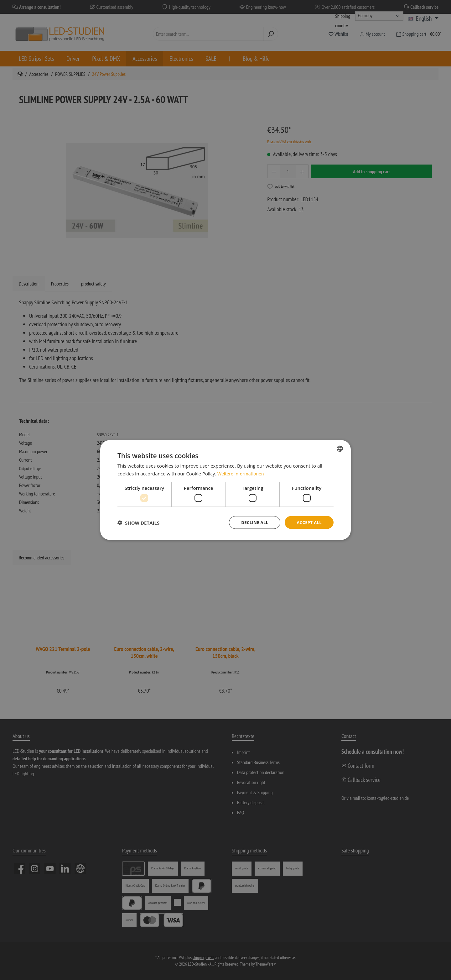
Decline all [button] (252, 522)
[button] (138, 522)
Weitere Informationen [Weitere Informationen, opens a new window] (242, 473)
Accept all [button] (308, 522)
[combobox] (340, 448)
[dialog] (225, 490)
